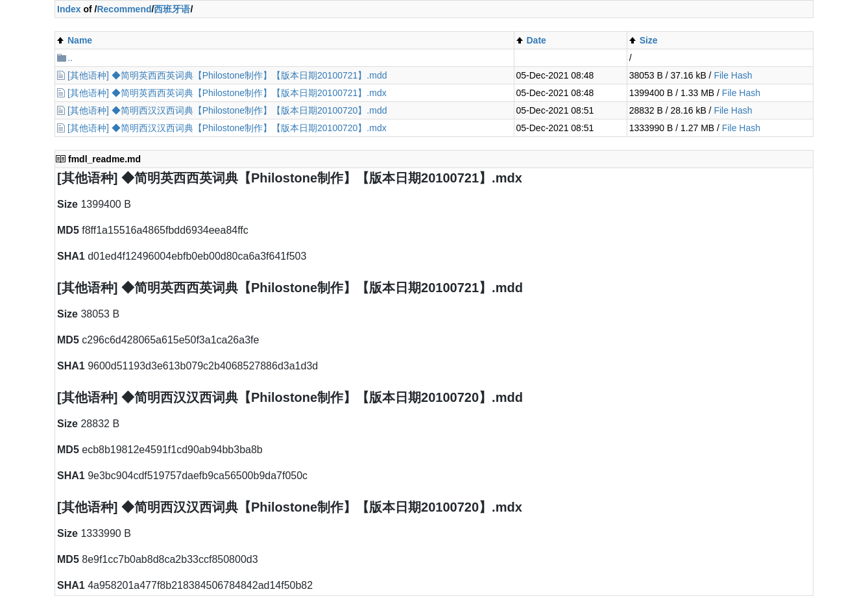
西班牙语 (172, 9)
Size (649, 40)
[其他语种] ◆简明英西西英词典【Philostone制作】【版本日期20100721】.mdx (227, 93)
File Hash (733, 75)
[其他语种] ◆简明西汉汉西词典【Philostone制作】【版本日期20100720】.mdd (227, 110)
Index (69, 9)
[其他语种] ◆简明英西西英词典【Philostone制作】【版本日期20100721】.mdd (227, 75)
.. (70, 58)
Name (80, 40)
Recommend (124, 9)
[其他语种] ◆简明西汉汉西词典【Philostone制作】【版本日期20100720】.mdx (227, 128)
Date (536, 40)
